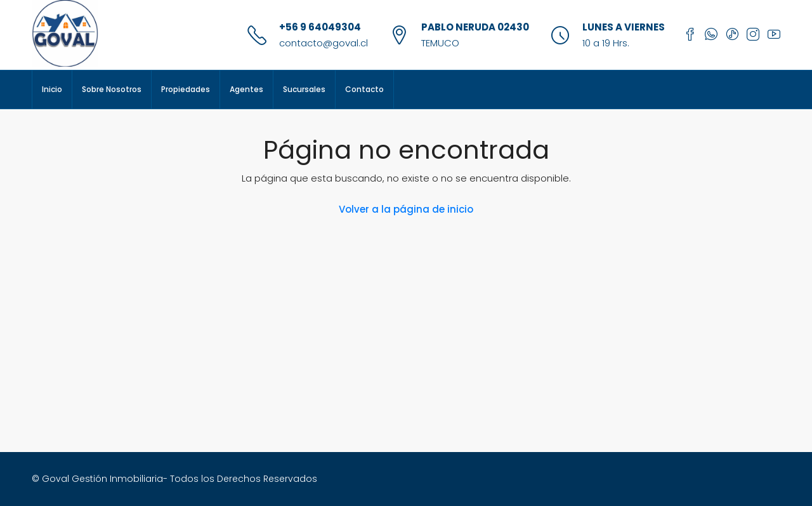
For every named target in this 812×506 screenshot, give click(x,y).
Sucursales (304, 89)
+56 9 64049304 (320, 27)
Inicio (52, 89)
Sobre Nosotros (112, 89)
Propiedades (186, 89)
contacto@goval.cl (324, 43)
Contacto (364, 89)
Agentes (246, 89)
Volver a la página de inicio (406, 209)
